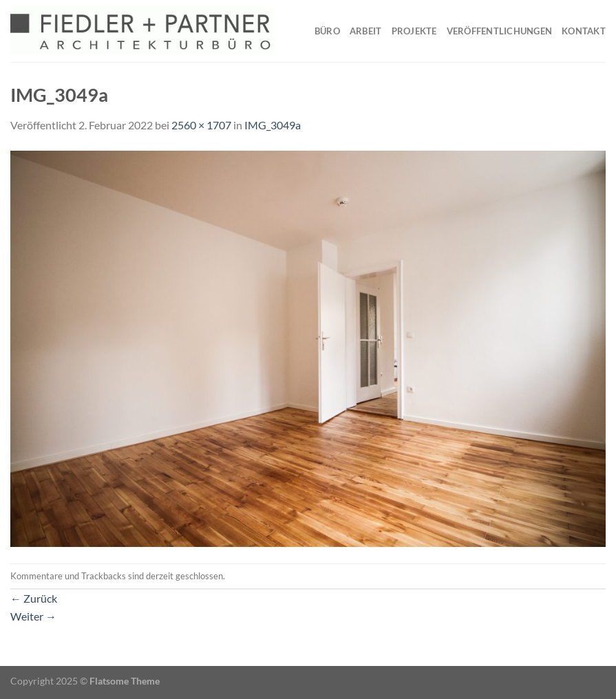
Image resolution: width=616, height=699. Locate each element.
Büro (327, 31)
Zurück (34, 598)
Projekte (414, 31)
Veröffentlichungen (500, 31)
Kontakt (584, 31)
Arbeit (366, 31)
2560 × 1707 (201, 125)
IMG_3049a (273, 125)
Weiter (33, 616)
